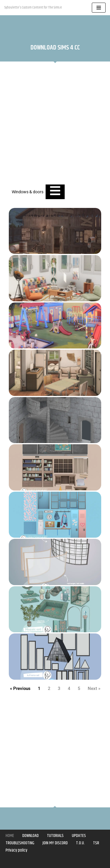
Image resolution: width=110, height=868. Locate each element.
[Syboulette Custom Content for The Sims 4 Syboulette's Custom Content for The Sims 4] (33, 8)
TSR (96, 843)
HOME (10, 836)
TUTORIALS (55, 836)
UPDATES (79, 836)
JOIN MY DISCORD (55, 843)
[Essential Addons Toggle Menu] (55, 192)
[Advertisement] (55, 124)
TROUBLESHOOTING (20, 843)
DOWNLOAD (31, 836)
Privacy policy (16, 850)
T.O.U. (80, 843)
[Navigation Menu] (99, 8)
